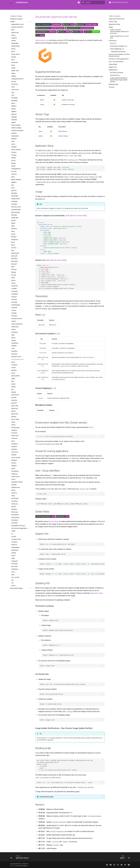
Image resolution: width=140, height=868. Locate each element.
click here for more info (76, 216)
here (42, 79)
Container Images (33, 7)
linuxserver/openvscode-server (56, 17)
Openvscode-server (42, 40)
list (73, 353)
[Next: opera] (124, 857)
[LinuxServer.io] (11, 2)
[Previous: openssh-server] (20, 857)
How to (22, 7)
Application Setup (96, 593)
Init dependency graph (46, 797)
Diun (47, 738)
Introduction (14, 7)
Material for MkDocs (22, 866)
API (42, 7)
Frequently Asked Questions (54, 7)
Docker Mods (54, 521)
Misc (67, 7)
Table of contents (115, 16)
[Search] (93, 2)
